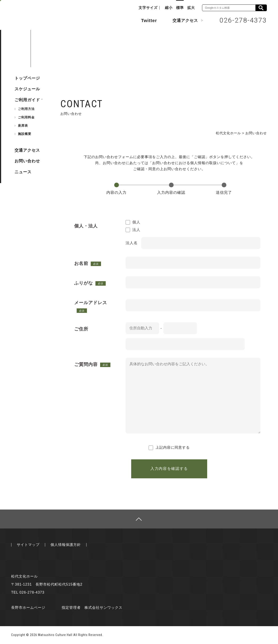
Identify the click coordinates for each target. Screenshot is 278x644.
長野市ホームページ (28, 608)
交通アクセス (182, 20)
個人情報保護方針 (66, 545)
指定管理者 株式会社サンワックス (92, 608)
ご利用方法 (26, 109)
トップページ (27, 78)
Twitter (144, 20)
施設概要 (25, 134)
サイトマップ (28, 545)
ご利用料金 (26, 117)
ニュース (23, 172)
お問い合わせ (27, 161)
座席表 (23, 126)
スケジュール (27, 89)
